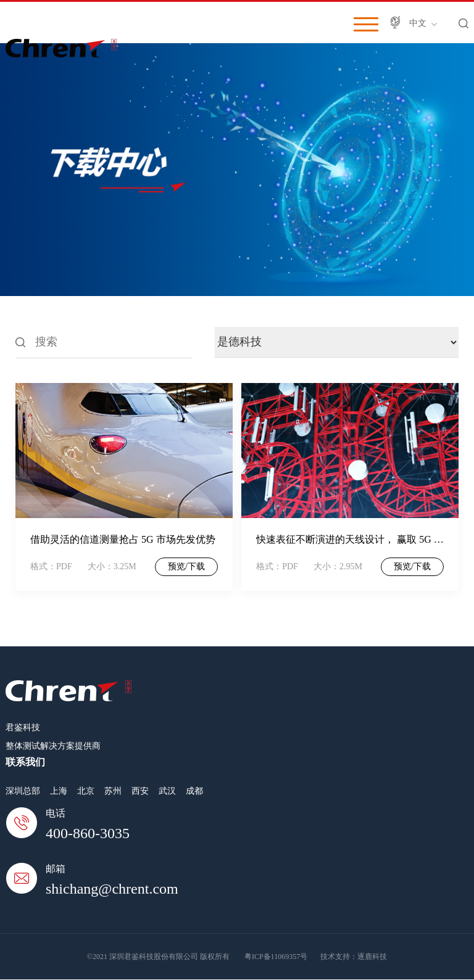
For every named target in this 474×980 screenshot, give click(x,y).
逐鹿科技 (372, 957)
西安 (140, 791)
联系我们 (25, 762)
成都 (194, 791)
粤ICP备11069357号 (276, 957)
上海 (59, 791)
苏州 (113, 791)
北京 (86, 791)
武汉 (167, 791)
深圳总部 (23, 791)
